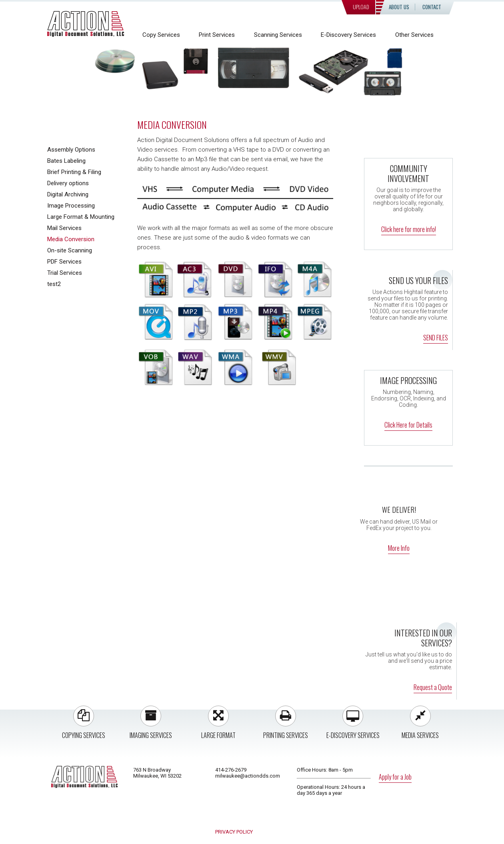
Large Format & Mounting (81, 217)
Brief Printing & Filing (74, 172)
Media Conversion (71, 239)
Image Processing (71, 206)
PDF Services (64, 262)
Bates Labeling (66, 161)
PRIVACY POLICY (234, 832)
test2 (54, 284)
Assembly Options (71, 150)
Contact (432, 7)
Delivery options (68, 183)
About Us (399, 7)
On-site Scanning (70, 250)
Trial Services (65, 273)
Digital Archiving (68, 194)
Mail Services (64, 228)
